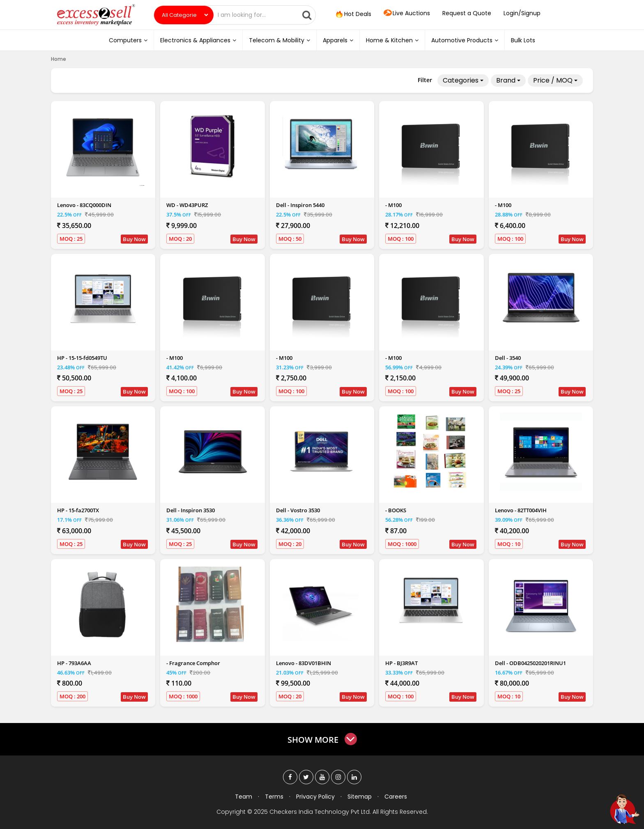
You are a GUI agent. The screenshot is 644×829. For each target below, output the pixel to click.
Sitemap (360, 797)
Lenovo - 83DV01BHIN (304, 663)
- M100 (393, 205)
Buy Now (134, 239)
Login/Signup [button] (522, 13)
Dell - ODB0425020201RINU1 (530, 663)
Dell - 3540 (508, 358)
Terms (274, 797)
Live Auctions (407, 14)
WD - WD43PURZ (187, 205)
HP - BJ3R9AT (401, 663)
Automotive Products (465, 40)
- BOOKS (396, 510)
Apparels (338, 40)
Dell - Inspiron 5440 (300, 205)
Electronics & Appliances (198, 40)
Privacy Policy (315, 797)
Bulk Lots (523, 40)
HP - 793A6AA (74, 663)
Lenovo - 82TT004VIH (521, 510)
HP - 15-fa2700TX (78, 510)
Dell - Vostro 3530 (298, 510)
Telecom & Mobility (279, 40)
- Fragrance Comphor (193, 663)
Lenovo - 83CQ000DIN (84, 205)
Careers (396, 797)
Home (59, 59)
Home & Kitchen (392, 40)
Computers (128, 40)
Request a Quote (467, 13)
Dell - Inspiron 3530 (191, 510)
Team (244, 797)
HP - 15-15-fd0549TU (82, 358)
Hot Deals (353, 14)
